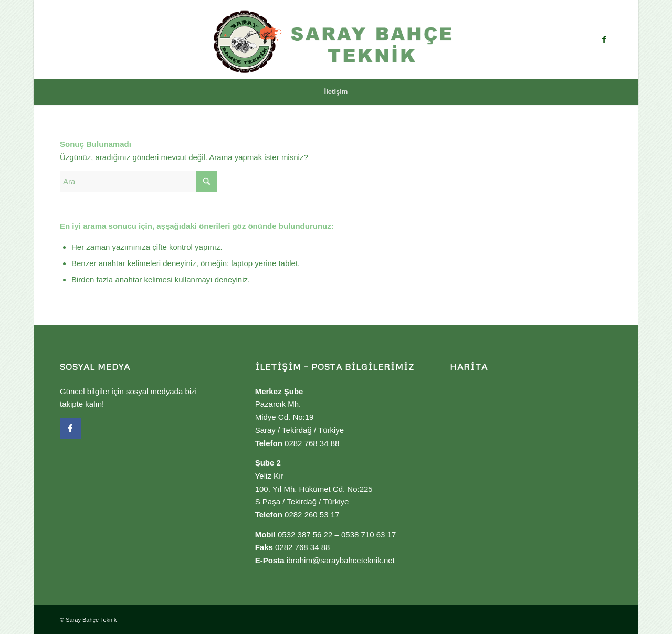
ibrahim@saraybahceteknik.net (341, 560)
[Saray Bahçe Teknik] (336, 39)
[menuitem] (336, 92)
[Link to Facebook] (604, 39)
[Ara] (139, 181)
